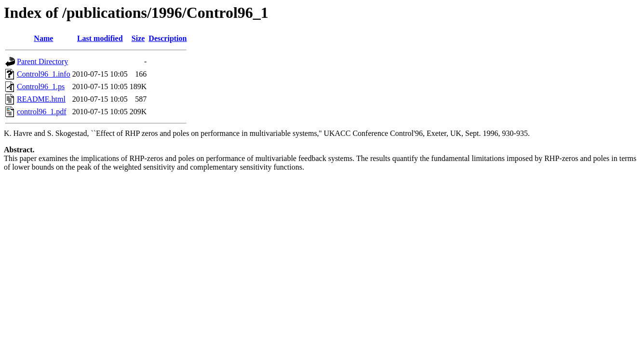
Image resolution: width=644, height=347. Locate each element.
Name (43, 38)
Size (138, 38)
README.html (41, 99)
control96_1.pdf (42, 112)
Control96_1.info (44, 74)
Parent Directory (42, 61)
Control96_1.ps (41, 87)
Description (168, 38)
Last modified (100, 38)
